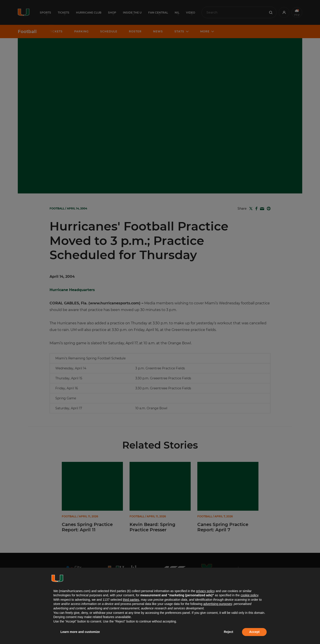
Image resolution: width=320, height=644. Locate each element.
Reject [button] (228, 632)
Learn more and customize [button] (80, 632)
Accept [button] (254, 632)
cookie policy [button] (249, 595)
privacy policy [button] (205, 591)
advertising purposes (218, 604)
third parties (131, 600)
